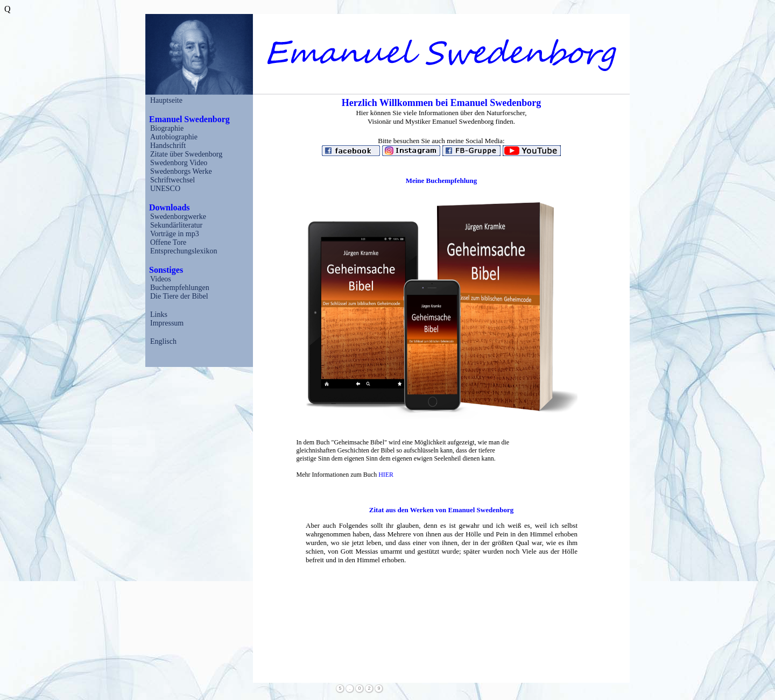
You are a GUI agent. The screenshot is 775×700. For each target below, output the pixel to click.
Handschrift (168, 146)
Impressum (167, 323)
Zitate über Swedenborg (186, 154)
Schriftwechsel (172, 180)
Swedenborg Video (179, 163)
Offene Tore (168, 242)
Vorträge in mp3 (175, 234)
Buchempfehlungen (180, 288)
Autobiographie (174, 137)
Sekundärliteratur (176, 225)
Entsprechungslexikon (184, 251)
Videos (161, 279)
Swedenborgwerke (178, 217)
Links (159, 314)
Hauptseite (166, 100)
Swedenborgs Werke (181, 171)
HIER (386, 475)
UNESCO (165, 189)
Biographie (167, 128)
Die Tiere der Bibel (179, 296)
